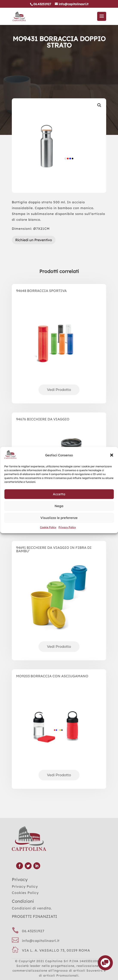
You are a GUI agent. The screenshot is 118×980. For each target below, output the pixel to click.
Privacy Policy (67, 527)
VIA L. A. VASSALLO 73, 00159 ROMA (56, 950)
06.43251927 (33, 931)
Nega (59, 506)
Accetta (59, 494)
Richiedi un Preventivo (34, 240)
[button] (112, 455)
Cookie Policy (48, 527)
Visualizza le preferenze (59, 518)
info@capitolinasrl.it (41, 941)
